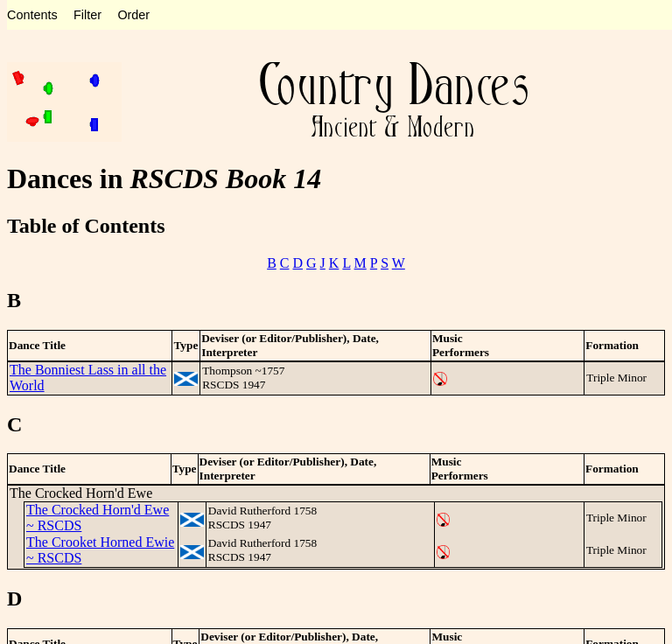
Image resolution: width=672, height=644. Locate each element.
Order (133, 15)
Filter (87, 15)
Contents (32, 15)
